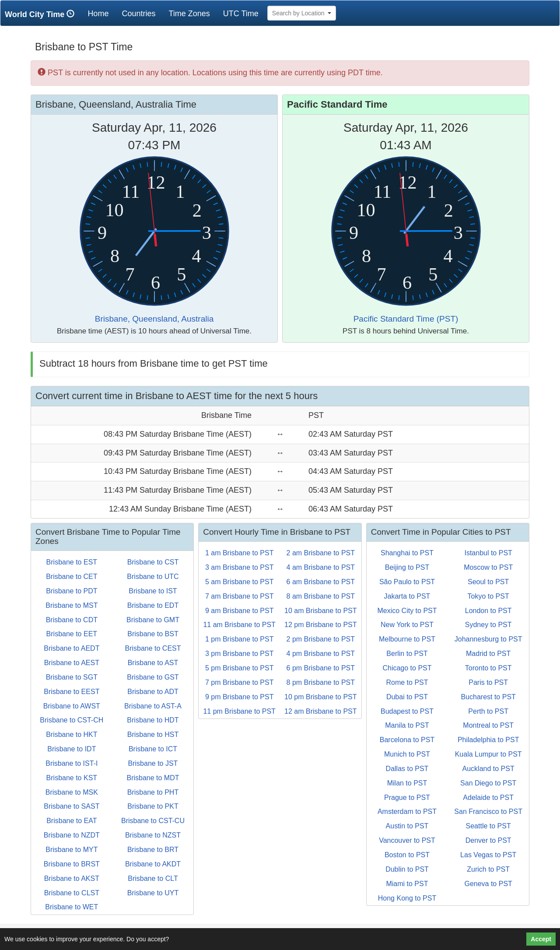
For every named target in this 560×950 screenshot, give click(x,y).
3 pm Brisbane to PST (240, 654)
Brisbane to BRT (153, 850)
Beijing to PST (407, 567)
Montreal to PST (488, 725)
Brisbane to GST (153, 677)
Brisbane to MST (72, 605)
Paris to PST (488, 682)
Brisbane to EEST (72, 692)
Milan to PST (407, 783)
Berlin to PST (407, 654)
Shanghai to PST (407, 553)
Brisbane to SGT (72, 677)
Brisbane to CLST (72, 893)
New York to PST (407, 625)
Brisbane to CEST (153, 648)
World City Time (42, 14)
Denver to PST (488, 840)
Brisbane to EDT (153, 605)
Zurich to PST (488, 869)
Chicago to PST (407, 668)
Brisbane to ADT (153, 692)
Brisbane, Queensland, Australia (154, 319)
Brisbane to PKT (153, 806)
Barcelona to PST (407, 740)
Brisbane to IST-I (72, 763)
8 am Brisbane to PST (321, 596)
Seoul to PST (488, 582)
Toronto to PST (488, 668)
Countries (138, 14)
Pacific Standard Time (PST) (406, 319)
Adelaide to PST (488, 798)
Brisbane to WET (72, 907)
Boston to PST (407, 855)
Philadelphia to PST (488, 740)
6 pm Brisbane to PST (321, 668)
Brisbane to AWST (72, 706)
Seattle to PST (488, 826)
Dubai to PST (407, 697)
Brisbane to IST (153, 591)
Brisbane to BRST (72, 864)
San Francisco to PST (488, 812)
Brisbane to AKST (72, 878)
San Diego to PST (488, 783)
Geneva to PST (488, 884)
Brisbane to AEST (72, 663)
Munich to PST (407, 754)
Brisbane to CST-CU (153, 821)
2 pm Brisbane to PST (321, 639)
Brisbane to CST (153, 562)
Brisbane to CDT (72, 620)
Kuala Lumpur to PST (488, 754)
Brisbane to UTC (153, 577)
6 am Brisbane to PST (321, 582)
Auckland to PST (488, 769)
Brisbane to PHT (153, 792)
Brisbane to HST (153, 734)
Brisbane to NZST (153, 835)
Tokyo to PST (488, 596)
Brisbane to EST (72, 562)
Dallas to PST (407, 769)
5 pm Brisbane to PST (240, 668)
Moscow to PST (488, 567)
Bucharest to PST (488, 697)
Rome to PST (407, 682)
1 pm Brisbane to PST (240, 639)
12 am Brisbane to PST (320, 711)
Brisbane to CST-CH (72, 720)
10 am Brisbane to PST (320, 611)
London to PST (488, 611)
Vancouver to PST (407, 840)
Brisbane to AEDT (72, 648)
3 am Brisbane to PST (240, 567)
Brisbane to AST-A (153, 706)
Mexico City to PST (407, 611)
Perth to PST (488, 711)
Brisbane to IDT (72, 749)
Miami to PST (407, 884)
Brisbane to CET (72, 577)
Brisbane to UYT (153, 893)
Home (101, 13)
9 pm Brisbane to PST (240, 697)
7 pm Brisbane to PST (240, 682)
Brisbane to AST (153, 663)
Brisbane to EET (72, 634)
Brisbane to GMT (153, 620)
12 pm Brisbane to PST (320, 625)
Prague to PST (407, 798)
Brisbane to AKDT (153, 864)
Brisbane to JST (153, 763)
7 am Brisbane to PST (240, 596)
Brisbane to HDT (153, 720)
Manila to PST (407, 725)
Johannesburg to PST (488, 639)
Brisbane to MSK (72, 792)
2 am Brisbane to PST (321, 553)
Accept (541, 939)
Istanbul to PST (488, 553)
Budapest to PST (407, 711)
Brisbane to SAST (72, 806)
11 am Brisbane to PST (239, 625)
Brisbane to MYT (72, 850)
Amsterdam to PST (407, 812)
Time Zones (189, 14)
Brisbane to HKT (72, 734)
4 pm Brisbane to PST (321, 654)
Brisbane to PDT (72, 591)
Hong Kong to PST (407, 898)
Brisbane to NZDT (72, 835)
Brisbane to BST (153, 634)
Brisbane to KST (72, 778)
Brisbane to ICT (153, 749)
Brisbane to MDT (153, 778)
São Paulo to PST (407, 582)
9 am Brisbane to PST (240, 611)
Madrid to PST (488, 654)
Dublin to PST (407, 869)
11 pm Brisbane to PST (239, 711)
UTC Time (241, 14)
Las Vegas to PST (488, 855)
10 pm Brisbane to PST (320, 697)
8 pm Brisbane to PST (321, 682)
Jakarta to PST (407, 596)
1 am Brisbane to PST (240, 553)
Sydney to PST (488, 625)
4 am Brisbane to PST (321, 567)
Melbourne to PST (407, 639)
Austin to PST (407, 826)
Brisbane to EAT (72, 821)
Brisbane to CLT (153, 878)
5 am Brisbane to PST (240, 582)
